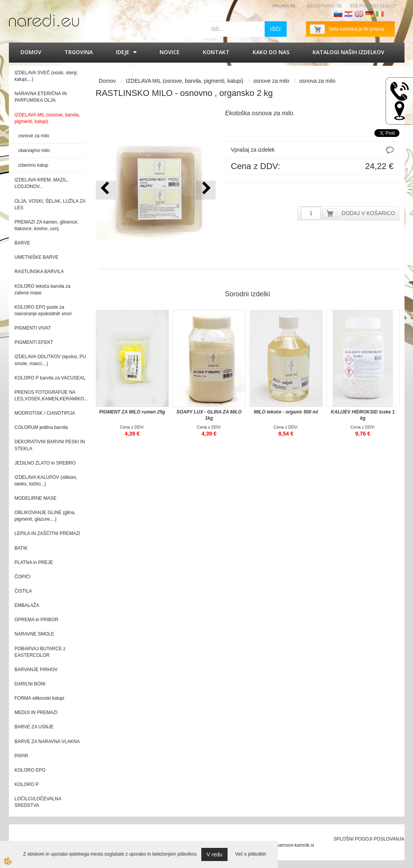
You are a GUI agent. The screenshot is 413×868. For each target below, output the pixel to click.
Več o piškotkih (251, 854)
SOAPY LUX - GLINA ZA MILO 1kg (209, 415)
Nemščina (369, 14)
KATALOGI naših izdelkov (348, 52)
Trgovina (79, 52)
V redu (214, 854)
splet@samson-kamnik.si (288, 845)
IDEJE (123, 52)
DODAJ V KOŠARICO (368, 213)
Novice (170, 52)
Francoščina (390, 14)
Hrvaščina (348, 14)
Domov (31, 52)
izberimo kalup (33, 165)
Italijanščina (380, 14)
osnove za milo (34, 136)
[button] (206, 190)
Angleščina (359, 14)
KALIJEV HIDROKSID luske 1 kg (363, 415)
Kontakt (216, 52)
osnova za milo (317, 81)
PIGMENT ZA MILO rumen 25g (132, 412)
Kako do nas (271, 52)
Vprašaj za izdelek (253, 150)
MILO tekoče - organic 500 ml (286, 412)
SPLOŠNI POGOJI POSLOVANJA (369, 839)
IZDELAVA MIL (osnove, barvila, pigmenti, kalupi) (185, 81)
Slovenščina (338, 14)
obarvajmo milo (34, 150)
